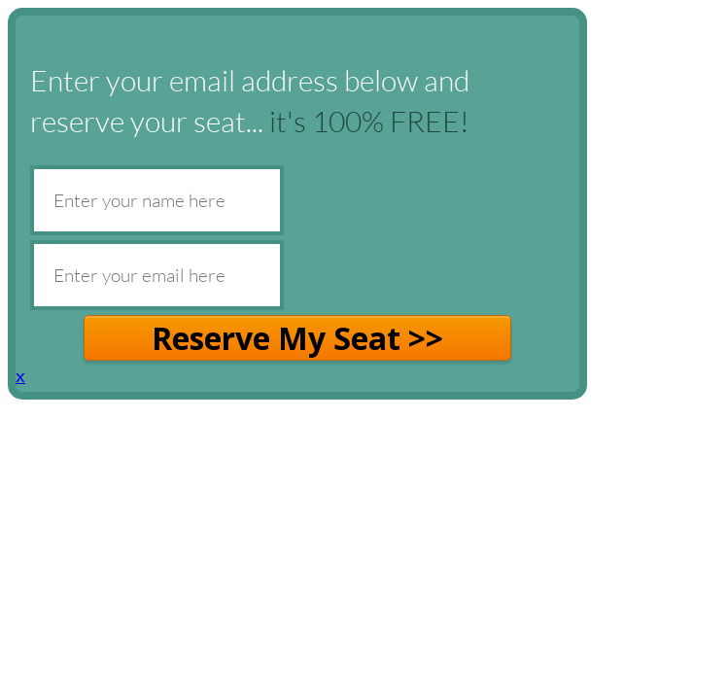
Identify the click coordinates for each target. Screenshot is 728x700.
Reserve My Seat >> (297, 338)
